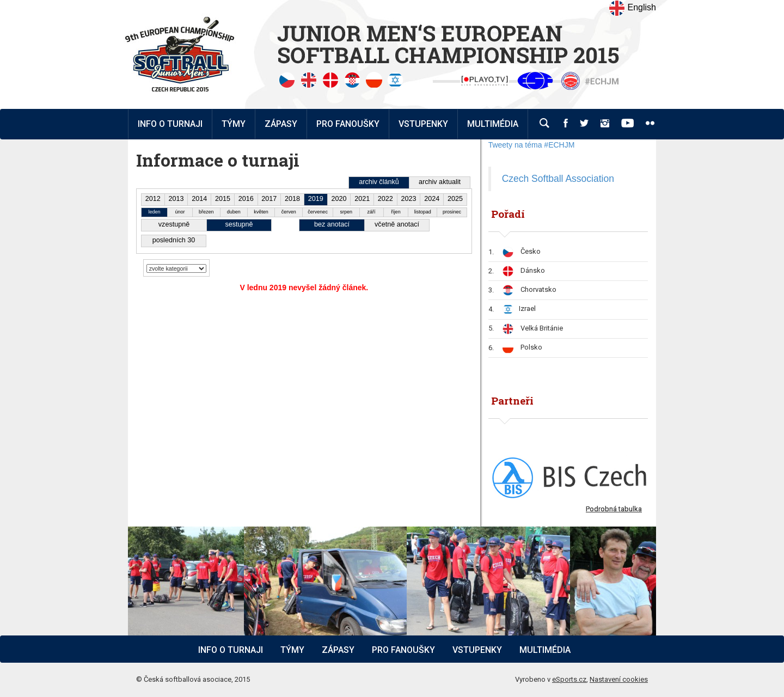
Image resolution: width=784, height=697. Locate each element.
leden (155, 212)
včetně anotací (397, 224)
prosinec (452, 212)
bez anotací (332, 224)
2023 (409, 199)
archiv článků (379, 182)
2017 (269, 199)
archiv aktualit (440, 182)
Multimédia (545, 650)
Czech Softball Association (558, 179)
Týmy (234, 124)
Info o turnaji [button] (170, 124)
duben (234, 212)
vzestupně (174, 224)
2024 (432, 199)
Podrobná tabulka (614, 509)
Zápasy (338, 650)
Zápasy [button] (281, 124)
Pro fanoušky (403, 650)
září (372, 212)
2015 (223, 199)
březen (206, 212)
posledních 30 (174, 240)
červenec (318, 212)
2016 (246, 199)
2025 (455, 199)
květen (261, 212)
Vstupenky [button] (423, 124)
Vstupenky (477, 650)
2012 (153, 199)
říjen (396, 212)
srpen (347, 212)
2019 (316, 199)
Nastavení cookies (619, 679)
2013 (176, 199)
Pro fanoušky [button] (348, 124)
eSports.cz (569, 679)
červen (289, 212)
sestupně (239, 224)
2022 (385, 199)
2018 (292, 199)
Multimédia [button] (493, 124)
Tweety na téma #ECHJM (532, 145)
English (632, 8)
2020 (339, 199)
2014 (199, 199)
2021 (362, 199)
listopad (423, 212)
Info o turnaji (231, 650)
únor (180, 212)
